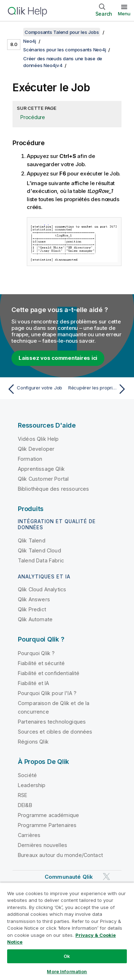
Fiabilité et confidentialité (49, 673)
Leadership (32, 785)
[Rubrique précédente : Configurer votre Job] (36, 389)
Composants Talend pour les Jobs (62, 32)
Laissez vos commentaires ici (58, 358)
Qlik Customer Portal (43, 479)
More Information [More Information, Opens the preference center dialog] (67, 971)
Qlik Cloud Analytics (42, 589)
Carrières (29, 835)
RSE (23, 795)
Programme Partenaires (47, 825)
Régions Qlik (33, 742)
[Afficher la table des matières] (14, 32)
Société (27, 775)
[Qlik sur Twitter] (106, 877)
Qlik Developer (36, 449)
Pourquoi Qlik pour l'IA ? (47, 693)
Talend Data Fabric (41, 560)
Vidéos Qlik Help (38, 439)
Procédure (33, 117)
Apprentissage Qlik (41, 469)
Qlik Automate (35, 619)
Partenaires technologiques (52, 722)
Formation (30, 459)
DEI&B (25, 805)
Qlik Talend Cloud (39, 550)
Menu (124, 14)
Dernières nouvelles (43, 845)
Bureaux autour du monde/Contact (60, 855)
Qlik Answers (34, 599)
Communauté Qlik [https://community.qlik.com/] (69, 877)
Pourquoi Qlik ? (36, 653)
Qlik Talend (32, 540)
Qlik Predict (32, 609)
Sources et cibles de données (55, 732)
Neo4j (30, 41)
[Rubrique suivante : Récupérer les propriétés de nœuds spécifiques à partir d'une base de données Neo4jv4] (98, 389)
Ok (67, 956)
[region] (67, 931)
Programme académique (48, 815)
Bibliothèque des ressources (53, 489)
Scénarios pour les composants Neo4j (64, 50)
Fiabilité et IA (33, 683)
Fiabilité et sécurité (41, 663)
